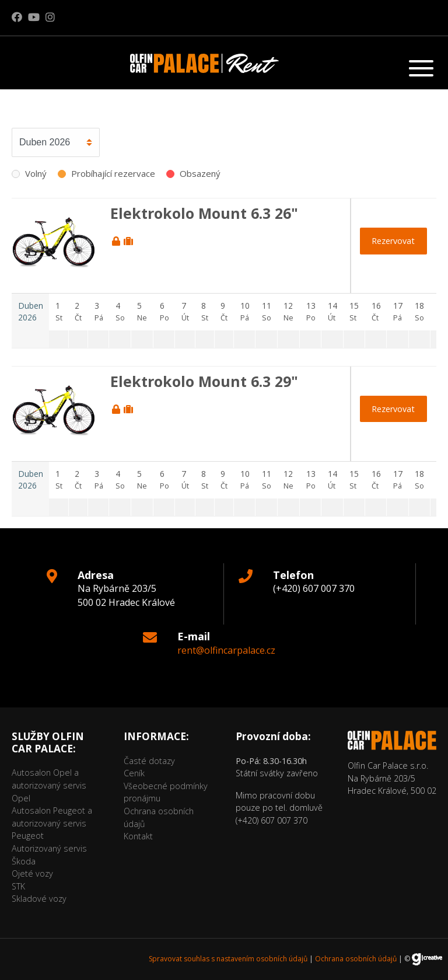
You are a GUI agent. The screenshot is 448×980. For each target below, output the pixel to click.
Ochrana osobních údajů (356, 959)
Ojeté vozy (32, 873)
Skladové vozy (39, 899)
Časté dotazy (149, 761)
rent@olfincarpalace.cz (226, 650)
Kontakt (138, 836)
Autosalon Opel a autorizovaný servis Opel (49, 785)
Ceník (134, 773)
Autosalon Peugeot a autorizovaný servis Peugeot (52, 823)
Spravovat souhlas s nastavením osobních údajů (228, 959)
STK (18, 886)
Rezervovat (393, 241)
